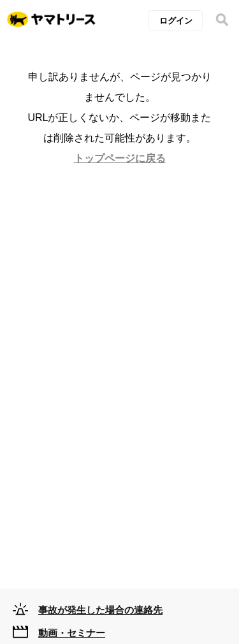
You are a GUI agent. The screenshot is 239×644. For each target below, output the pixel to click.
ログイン (176, 21)
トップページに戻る (120, 158)
